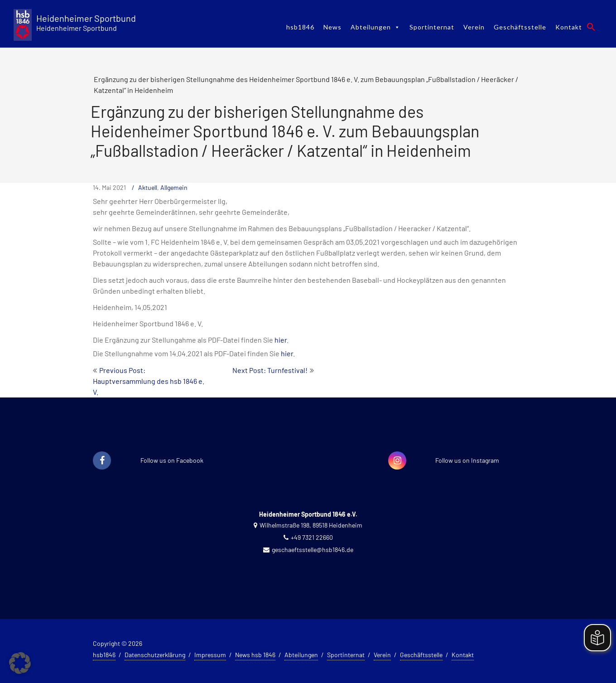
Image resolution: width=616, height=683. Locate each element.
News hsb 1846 (255, 655)
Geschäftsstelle (520, 27)
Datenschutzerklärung (155, 655)
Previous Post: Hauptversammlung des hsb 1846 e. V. (149, 381)
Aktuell (148, 187)
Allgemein (174, 187)
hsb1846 (300, 27)
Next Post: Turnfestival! (270, 370)
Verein (474, 27)
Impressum (210, 655)
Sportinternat (432, 27)
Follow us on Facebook (172, 460)
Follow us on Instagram (467, 460)
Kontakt (569, 27)
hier (281, 340)
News (332, 27)
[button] (591, 27)
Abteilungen (375, 27)
